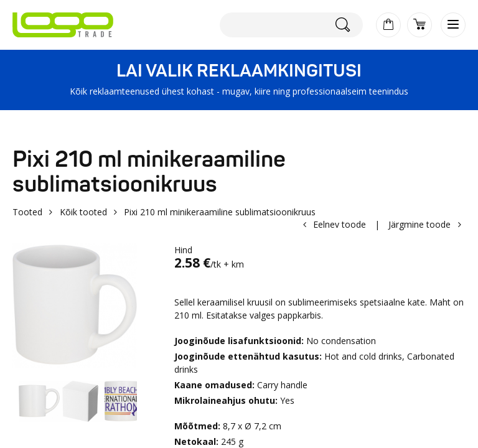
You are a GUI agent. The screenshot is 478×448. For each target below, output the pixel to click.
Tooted (27, 212)
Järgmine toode (419, 224)
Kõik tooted (83, 212)
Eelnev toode (340, 224)
